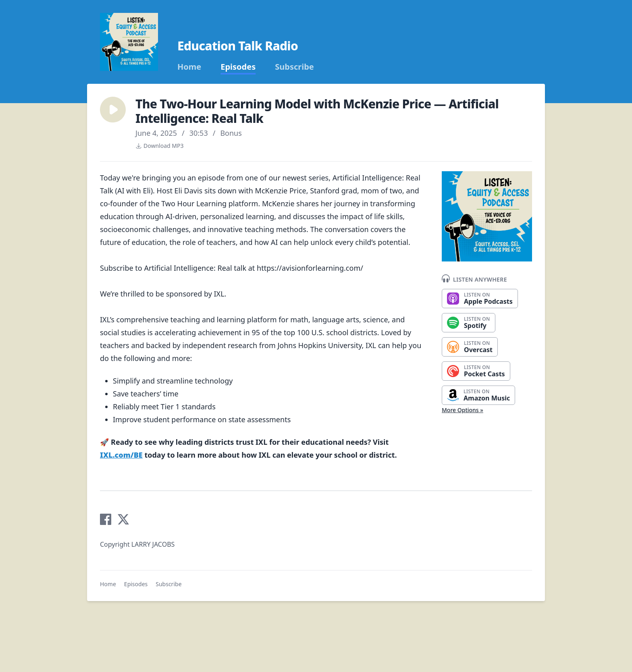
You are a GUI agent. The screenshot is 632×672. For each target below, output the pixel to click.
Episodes (238, 67)
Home (189, 67)
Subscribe (294, 67)
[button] (113, 110)
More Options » (463, 410)
